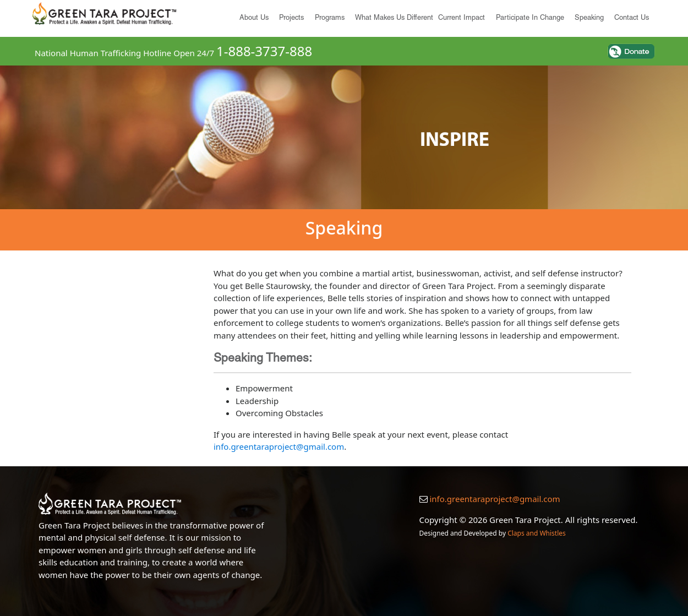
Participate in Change (530, 18)
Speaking (589, 18)
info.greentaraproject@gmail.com (279, 446)
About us (254, 18)
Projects (291, 18)
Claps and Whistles (537, 533)
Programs (330, 18)
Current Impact (462, 18)
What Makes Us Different (394, 18)
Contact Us (632, 18)
